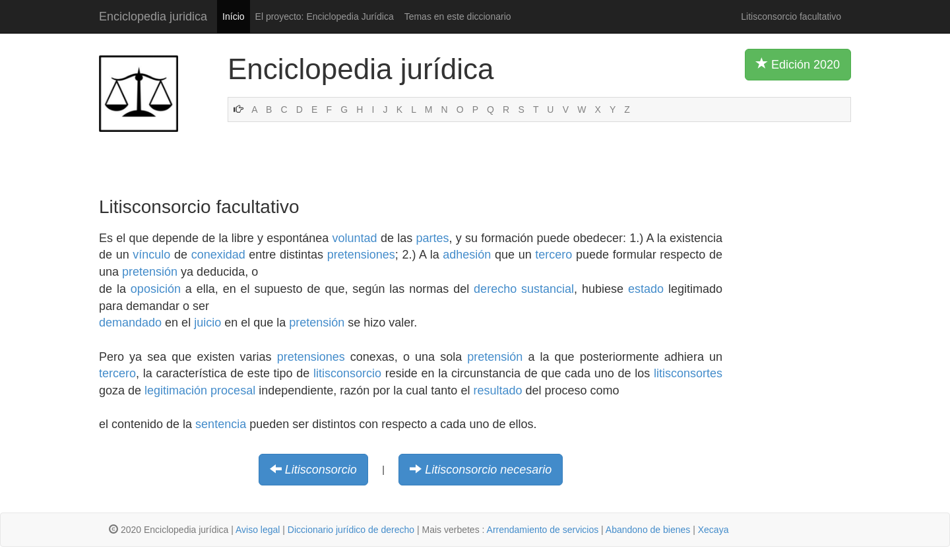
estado (646, 289)
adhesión (467, 255)
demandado (130, 323)
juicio (207, 323)
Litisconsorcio (321, 470)
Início (233, 16)
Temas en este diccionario (458, 16)
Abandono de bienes (648, 530)
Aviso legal (258, 530)
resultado (497, 390)
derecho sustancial (524, 289)
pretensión (150, 272)
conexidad (218, 255)
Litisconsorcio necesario (488, 470)
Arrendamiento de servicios (543, 530)
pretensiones (361, 255)
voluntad (355, 238)
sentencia (221, 424)
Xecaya (713, 530)
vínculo (151, 255)
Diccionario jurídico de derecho (351, 530)
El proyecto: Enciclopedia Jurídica (325, 16)
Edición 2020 (798, 64)
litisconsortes (688, 373)
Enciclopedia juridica (153, 16)
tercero (554, 255)
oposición (156, 289)
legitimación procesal (200, 390)
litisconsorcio (347, 373)
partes (432, 238)
